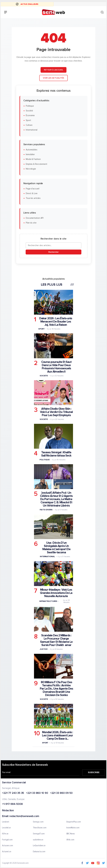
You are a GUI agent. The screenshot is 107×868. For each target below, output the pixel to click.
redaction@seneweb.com (24, 816)
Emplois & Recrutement (37, 164)
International (32, 130)
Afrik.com (70, 840)
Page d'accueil (33, 189)
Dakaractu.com (39, 852)
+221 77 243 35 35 (13, 793)
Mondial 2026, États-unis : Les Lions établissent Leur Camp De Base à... (57, 736)
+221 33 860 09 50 (61, 793)
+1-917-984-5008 (12, 804)
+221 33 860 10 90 (37, 793)
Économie (30, 115)
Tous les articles (33, 198)
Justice (44, 649)
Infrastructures (48, 601)
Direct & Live (32, 193)
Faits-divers (46, 510)
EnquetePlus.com (74, 822)
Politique (30, 106)
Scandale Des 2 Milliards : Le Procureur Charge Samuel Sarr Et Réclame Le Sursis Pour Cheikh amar (56, 640)
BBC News (71, 834)
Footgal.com (7, 840)
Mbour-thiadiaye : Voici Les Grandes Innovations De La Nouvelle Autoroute (56, 593)
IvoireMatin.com (73, 828)
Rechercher (53, 252)
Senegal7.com (39, 834)
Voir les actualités (53, 78)
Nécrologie (31, 169)
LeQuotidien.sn (39, 846)
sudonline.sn (38, 840)
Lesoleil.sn (6, 828)
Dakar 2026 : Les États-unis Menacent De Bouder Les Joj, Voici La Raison (56, 322)
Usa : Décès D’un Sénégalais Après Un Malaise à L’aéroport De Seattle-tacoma (56, 548)
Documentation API (35, 218)
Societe (44, 376)
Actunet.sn (7, 852)
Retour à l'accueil (53, 70)
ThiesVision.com (40, 828)
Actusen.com (8, 846)
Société (29, 111)
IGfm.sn (5, 834)
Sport (28, 120)
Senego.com (38, 822)
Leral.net (6, 822)
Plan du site (31, 223)
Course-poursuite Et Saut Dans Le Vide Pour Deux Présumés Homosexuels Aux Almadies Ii (56, 367)
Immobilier (30, 154)
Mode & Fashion (33, 159)
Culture (29, 125)
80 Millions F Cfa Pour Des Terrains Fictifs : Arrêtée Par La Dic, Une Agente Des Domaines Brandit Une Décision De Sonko (56, 689)
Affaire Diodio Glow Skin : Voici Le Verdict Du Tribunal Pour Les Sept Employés (56, 412)
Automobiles (32, 150)
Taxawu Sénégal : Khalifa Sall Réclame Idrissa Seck (56, 454)
